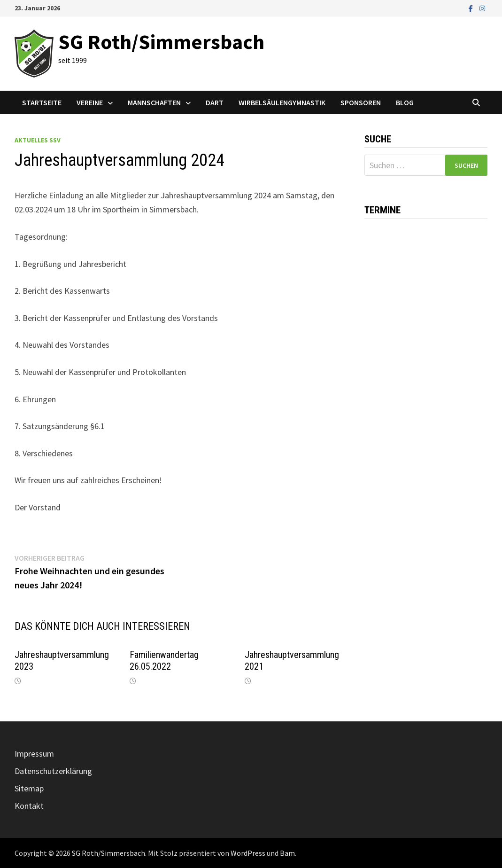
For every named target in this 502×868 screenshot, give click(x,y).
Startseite (42, 102)
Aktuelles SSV (38, 140)
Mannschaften (154, 102)
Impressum (34, 754)
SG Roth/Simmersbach (161, 42)
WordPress (248, 853)
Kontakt (29, 806)
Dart (215, 102)
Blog (405, 102)
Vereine (90, 102)
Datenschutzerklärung (53, 771)
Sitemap (29, 788)
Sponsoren (361, 102)
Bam (287, 853)
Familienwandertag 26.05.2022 (164, 661)
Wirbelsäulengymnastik (282, 102)
